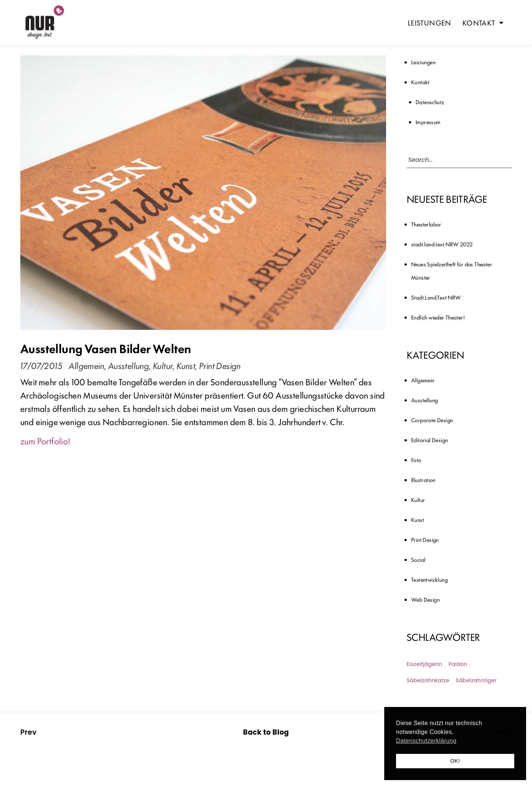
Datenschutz (430, 102)
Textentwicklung (429, 579)
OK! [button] (455, 761)
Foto (416, 460)
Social (418, 559)
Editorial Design (429, 440)
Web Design (425, 599)
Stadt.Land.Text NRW (436, 297)
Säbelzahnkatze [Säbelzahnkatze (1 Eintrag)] (428, 680)
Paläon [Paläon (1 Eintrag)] (458, 664)
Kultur (163, 365)
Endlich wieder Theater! (438, 317)
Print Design (220, 365)
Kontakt (483, 23)
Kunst (186, 365)
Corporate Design (432, 420)
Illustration (423, 480)
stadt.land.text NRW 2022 (442, 244)
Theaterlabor (426, 224)
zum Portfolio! (45, 441)
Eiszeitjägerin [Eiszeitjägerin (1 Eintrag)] (424, 664)
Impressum (428, 122)
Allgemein (86, 365)
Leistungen (430, 23)
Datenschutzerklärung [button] (426, 741)
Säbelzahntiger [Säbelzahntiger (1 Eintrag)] (476, 680)
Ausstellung (129, 365)
